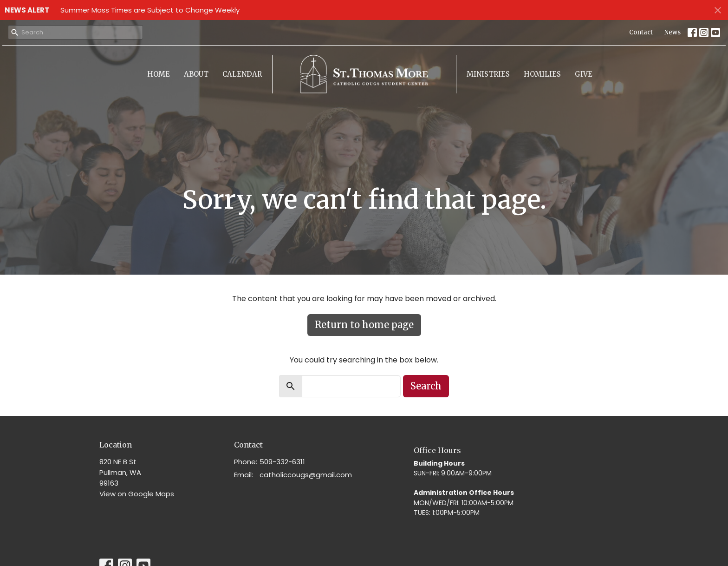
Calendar (242, 74)
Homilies (542, 74)
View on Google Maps (137, 494)
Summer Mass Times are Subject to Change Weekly (150, 10)
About (196, 74)
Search (426, 386)
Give (584, 74)
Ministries (488, 74)
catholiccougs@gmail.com (306, 475)
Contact (641, 32)
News (673, 32)
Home (159, 74)
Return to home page (364, 325)
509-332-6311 (282, 462)
